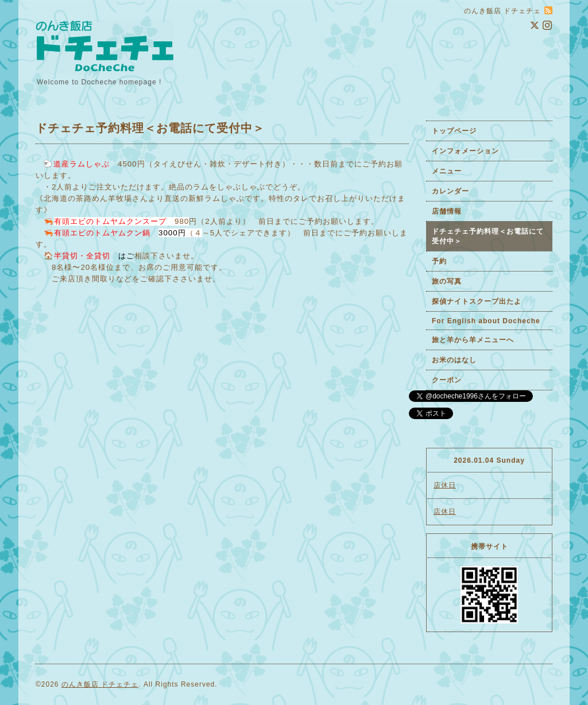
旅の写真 (447, 281)
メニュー (447, 171)
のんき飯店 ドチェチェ (100, 684)
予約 (439, 261)
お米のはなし (454, 360)
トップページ (454, 131)
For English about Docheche (486, 321)
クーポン (447, 380)
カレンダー (450, 191)
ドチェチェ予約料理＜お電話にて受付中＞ (488, 236)
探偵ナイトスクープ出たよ (477, 301)
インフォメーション (465, 151)
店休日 (445, 485)
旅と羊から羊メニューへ (473, 340)
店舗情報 (447, 211)
